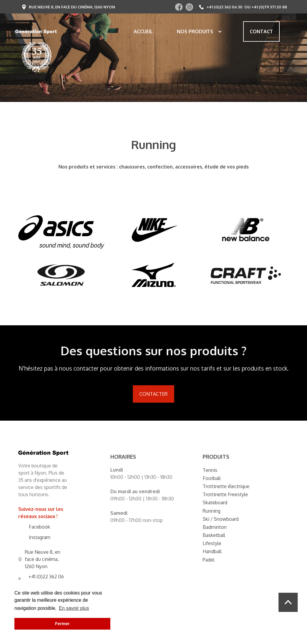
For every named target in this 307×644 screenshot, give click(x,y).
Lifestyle (212, 543)
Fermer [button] (63, 624)
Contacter (153, 394)
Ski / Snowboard (221, 519)
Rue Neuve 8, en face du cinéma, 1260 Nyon (72, 7)
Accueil (143, 31)
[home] (36, 31)
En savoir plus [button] (74, 608)
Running (212, 511)
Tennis (210, 470)
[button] (197, 31)
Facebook (39, 527)
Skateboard (215, 502)
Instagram (40, 537)
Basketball (214, 535)
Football (212, 478)
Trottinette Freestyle (225, 494)
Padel (209, 560)
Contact (261, 31)
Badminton (215, 527)
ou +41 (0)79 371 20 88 (266, 7)
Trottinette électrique (226, 486)
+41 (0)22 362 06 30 (225, 7)
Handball (212, 551)
